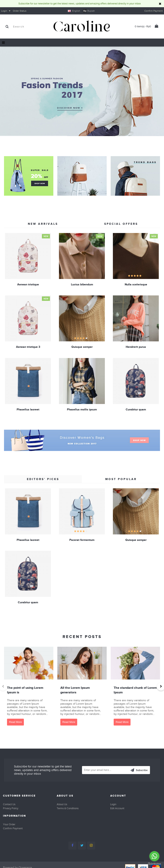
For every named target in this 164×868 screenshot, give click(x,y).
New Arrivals (43, 224)
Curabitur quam (134, 408)
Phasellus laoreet (28, 408)
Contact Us (9, 804)
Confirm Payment (13, 828)
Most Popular (121, 479)
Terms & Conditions (68, 808)
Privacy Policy (11, 808)
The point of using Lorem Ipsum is (25, 690)
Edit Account (117, 808)
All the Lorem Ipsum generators (75, 690)
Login (113, 804)
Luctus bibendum (81, 284)
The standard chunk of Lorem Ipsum (135, 690)
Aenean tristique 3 (28, 346)
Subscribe (139, 770)
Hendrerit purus (134, 346)
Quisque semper (81, 346)
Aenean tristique (28, 284)
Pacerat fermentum (81, 540)
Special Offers (121, 224)
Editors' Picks (43, 479)
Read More (15, 722)
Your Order (9, 824)
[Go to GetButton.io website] (154, 864)
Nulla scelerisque (135, 284)
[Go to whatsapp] (154, 856)
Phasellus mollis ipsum (81, 408)
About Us (62, 804)
